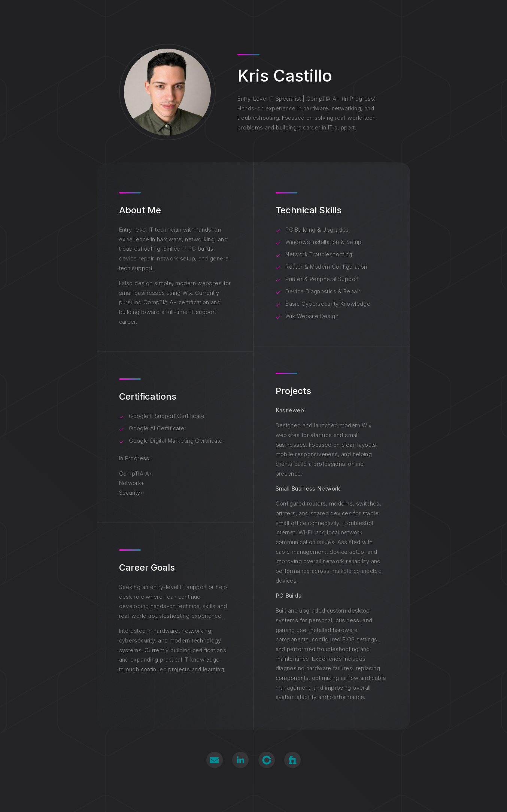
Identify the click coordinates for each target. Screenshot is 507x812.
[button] (215, 760)
